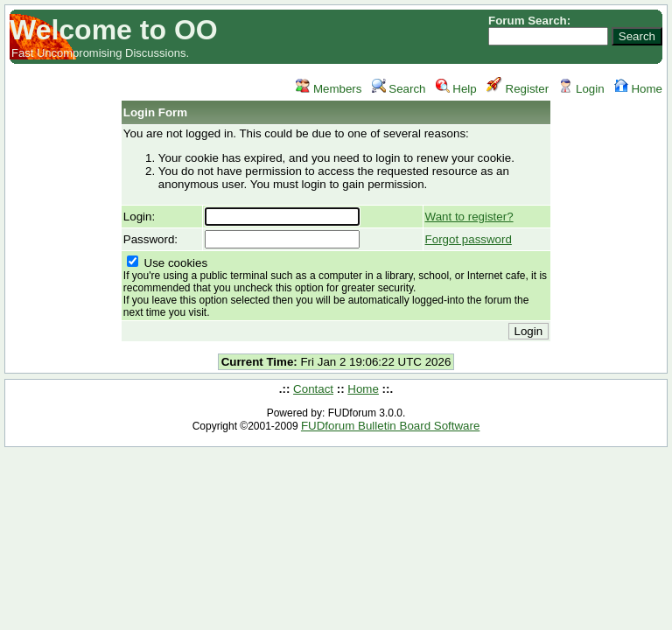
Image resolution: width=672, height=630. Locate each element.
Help (456, 89)
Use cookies (335, 287)
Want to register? (469, 217)
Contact (313, 389)
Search (399, 89)
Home (638, 89)
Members (329, 89)
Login (581, 89)
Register (518, 89)
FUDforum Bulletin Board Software (390, 426)
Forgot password (469, 239)
